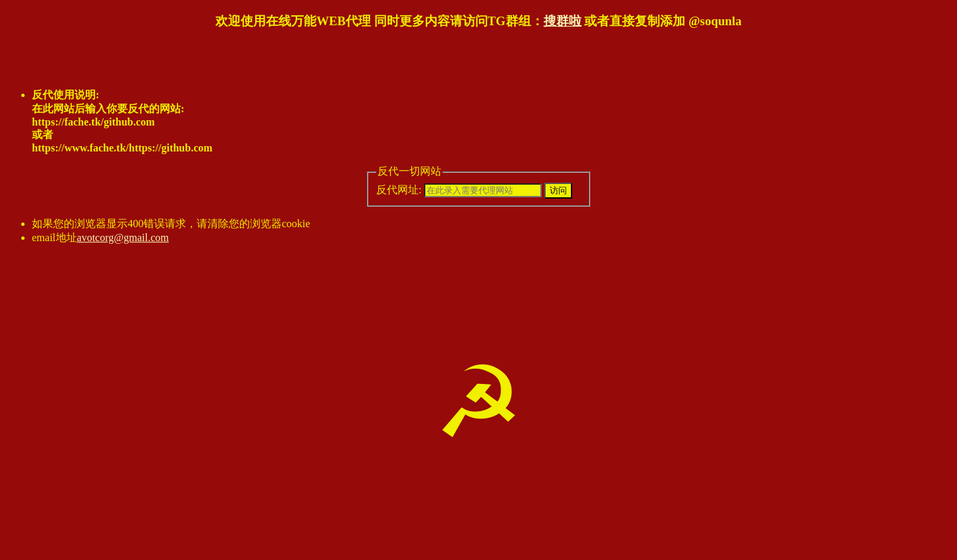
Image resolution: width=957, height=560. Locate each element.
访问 (558, 190)
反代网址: (459, 190)
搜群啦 (563, 21)
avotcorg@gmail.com (123, 237)
